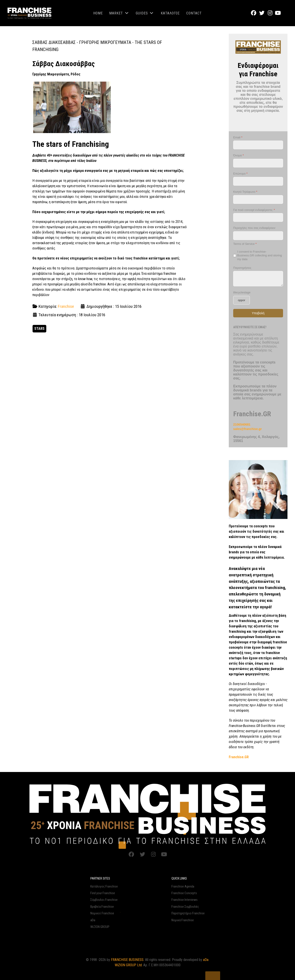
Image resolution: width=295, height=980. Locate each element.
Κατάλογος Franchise (104, 887)
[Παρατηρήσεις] (258, 279)
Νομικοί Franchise (102, 913)
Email (238, 137)
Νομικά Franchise (183, 920)
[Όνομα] (258, 163)
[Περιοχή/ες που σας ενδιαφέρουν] (258, 236)
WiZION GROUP (100, 927)
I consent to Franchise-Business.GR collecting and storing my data (260, 255)
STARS (39, 329)
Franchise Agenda (183, 887)
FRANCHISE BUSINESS (127, 960)
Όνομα (238, 156)
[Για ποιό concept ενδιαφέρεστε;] (258, 218)
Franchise (66, 306)
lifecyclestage (242, 293)
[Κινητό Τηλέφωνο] (258, 199)
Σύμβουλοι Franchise (104, 900)
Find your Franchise (103, 893)
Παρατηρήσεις (242, 268)
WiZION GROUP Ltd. (129, 965)
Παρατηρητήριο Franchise (188, 913)
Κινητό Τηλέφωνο (245, 192)
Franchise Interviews (184, 900)
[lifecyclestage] (242, 300)
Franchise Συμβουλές (185, 907)
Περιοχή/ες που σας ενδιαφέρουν (254, 228)
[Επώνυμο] (258, 181)
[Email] (258, 145)
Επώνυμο (240, 174)
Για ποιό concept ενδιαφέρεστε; (254, 210)
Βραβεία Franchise (102, 907)
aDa (93, 920)
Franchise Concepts (184, 893)
